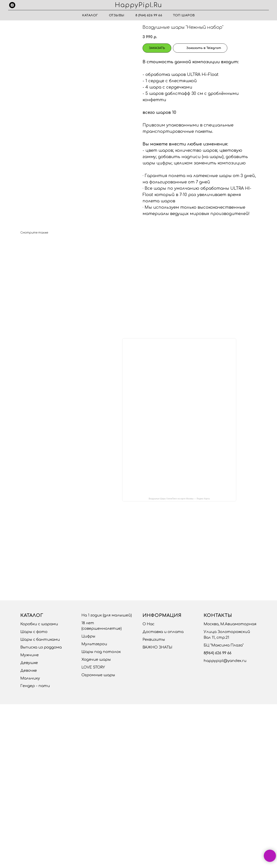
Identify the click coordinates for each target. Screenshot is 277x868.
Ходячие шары (96, 660)
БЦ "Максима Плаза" (224, 645)
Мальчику (30, 678)
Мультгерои (94, 644)
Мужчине (30, 655)
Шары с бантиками (40, 640)
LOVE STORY (93, 667)
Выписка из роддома (41, 647)
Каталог (90, 15)
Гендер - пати (35, 686)
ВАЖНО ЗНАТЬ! (157, 647)
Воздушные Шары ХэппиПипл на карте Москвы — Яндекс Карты (179, 499)
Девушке (29, 663)
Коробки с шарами (39, 624)
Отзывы (117, 15)
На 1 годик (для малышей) (107, 615)
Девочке (29, 671)
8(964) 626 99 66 (218, 653)
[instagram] (12, 5)
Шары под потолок (101, 652)
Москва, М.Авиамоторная (230, 624)
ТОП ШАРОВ (184, 15)
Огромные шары (98, 675)
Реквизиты (154, 640)
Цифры (88, 636)
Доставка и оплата (163, 632)
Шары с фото (34, 632)
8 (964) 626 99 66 (149, 15)
